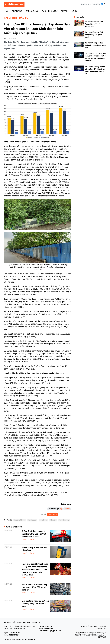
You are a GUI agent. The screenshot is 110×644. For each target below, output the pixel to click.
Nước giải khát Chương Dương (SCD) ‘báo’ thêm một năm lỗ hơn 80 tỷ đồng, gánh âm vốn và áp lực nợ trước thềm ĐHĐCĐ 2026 (35, 569)
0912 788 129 (14, 635)
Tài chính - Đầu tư (50, 11)
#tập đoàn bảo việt (20, 520)
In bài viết (67, 509)
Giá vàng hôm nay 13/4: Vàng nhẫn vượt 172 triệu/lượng (94, 24)
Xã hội (75, 11)
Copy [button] (59, 509)
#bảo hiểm (53, 520)
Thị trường (17, 11)
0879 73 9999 (49, 629)
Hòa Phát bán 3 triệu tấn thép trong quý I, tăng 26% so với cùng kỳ (35, 587)
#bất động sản (32, 520)
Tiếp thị (65, 11)
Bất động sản (32, 11)
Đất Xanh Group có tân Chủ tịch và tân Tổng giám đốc (95, 45)
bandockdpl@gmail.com (52, 631)
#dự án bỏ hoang (64, 520)
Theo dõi (43, 514)
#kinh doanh (43, 520)
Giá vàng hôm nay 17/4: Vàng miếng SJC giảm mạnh (94, 35)
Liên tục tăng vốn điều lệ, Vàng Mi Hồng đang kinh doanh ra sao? (35, 604)
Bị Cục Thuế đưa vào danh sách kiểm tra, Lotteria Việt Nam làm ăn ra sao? (34, 534)
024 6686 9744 (16, 633)
